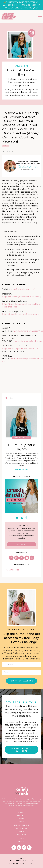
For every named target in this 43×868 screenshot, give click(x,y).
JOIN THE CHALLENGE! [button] (21, 681)
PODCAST (22, 815)
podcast (6, 146)
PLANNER (21, 835)
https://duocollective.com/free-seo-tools (21, 314)
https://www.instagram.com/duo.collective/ (22, 297)
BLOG (21, 822)
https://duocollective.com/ (22, 289)
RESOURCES (21, 828)
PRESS (21, 819)
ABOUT (21, 812)
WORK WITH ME (21, 825)
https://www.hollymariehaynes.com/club (21, 349)
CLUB (21, 832)
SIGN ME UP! (21, 544)
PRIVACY (21, 841)
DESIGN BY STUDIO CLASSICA (21, 864)
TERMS (22, 838)
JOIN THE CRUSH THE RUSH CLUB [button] (21, 750)
